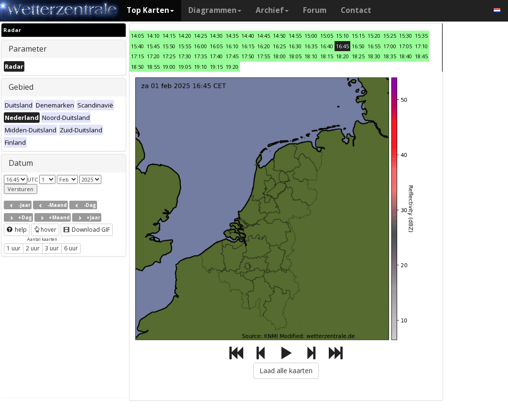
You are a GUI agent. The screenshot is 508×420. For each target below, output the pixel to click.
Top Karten (150, 10)
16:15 (248, 46)
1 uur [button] (14, 248)
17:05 (405, 46)
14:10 (153, 36)
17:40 (216, 56)
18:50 (137, 67)
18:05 (295, 56)
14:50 (279, 36)
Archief (272, 10)
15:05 (327, 36)
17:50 (248, 56)
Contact (356, 10)
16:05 (216, 46)
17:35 (200, 56)
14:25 (200, 36)
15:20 (374, 36)
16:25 (279, 46)
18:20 (342, 56)
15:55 (185, 46)
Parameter (28, 49)
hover (45, 230)
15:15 (358, 36)
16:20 (264, 46)
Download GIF (87, 230)
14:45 (264, 36)
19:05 (185, 67)
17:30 (185, 56)
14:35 (232, 36)
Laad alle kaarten (286, 371)
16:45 (342, 46)
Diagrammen (215, 10)
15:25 (390, 36)
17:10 (421, 46)
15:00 (311, 36)
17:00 (390, 46)
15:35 (421, 36)
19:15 (216, 67)
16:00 (200, 46)
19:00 (169, 67)
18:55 (153, 67)
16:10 (232, 46)
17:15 (137, 56)
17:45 (232, 56)
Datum (21, 163)
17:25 (169, 56)
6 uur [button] (71, 248)
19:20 (232, 67)
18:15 (327, 56)
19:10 (200, 67)
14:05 (137, 36)
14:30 (216, 36)
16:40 (327, 46)
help (17, 230)
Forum (315, 10)
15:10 (342, 36)
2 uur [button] (33, 248)
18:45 (421, 56)
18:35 (390, 56)
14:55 (295, 36)
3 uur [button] (52, 248)
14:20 (185, 36)
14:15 (169, 36)
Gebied (21, 87)
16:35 (311, 46)
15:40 (137, 46)
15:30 (405, 36)
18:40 (405, 56)
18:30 (374, 56)
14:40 (248, 36)
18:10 (311, 56)
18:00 (279, 56)
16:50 (358, 46)
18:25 (358, 56)
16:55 (374, 46)
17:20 (153, 56)
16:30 (295, 46)
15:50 (169, 46)
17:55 (264, 56)
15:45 (153, 46)
